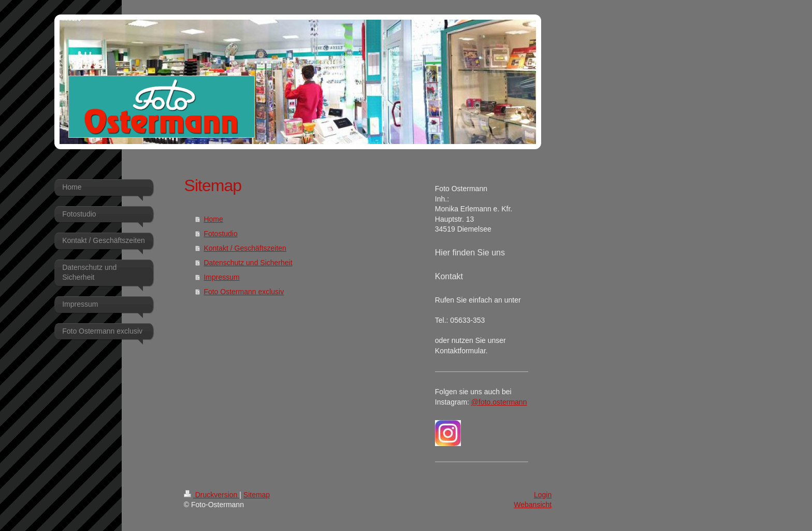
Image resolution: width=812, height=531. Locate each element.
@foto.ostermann (499, 402)
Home (213, 219)
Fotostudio (220, 234)
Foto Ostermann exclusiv (244, 292)
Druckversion (212, 495)
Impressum (221, 277)
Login (543, 495)
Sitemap (257, 495)
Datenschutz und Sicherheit (248, 263)
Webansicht (533, 505)
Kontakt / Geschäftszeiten (245, 248)
